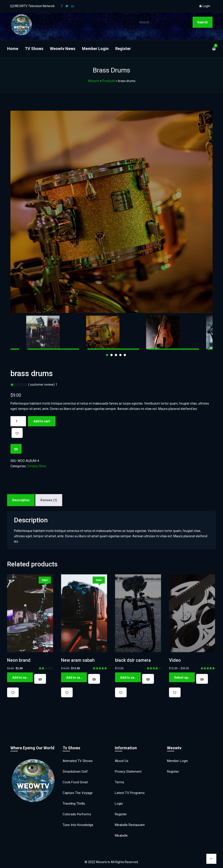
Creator (32, 466)
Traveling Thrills (74, 804)
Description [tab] (21, 500)
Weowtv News (63, 49)
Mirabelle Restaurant (130, 825)
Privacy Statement (128, 772)
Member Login (95, 49)
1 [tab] (107, 355)
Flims (43, 466)
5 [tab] (125, 355)
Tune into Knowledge (78, 825)
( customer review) (43, 385)
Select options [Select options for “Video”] (184, 678)
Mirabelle (121, 836)
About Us (122, 761)
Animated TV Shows (78, 761)
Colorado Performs (77, 814)
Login (205, 6)
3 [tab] (116, 355)
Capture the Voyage (78, 793)
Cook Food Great (75, 782)
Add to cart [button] (20, 678)
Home (13, 49)
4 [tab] (120, 355)
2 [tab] (111, 355)
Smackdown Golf (75, 772)
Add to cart (42, 421)
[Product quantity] (18, 421)
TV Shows (34, 49)
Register (123, 49)
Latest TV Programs (130, 793)
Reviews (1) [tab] (49, 500)
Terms (119, 782)
